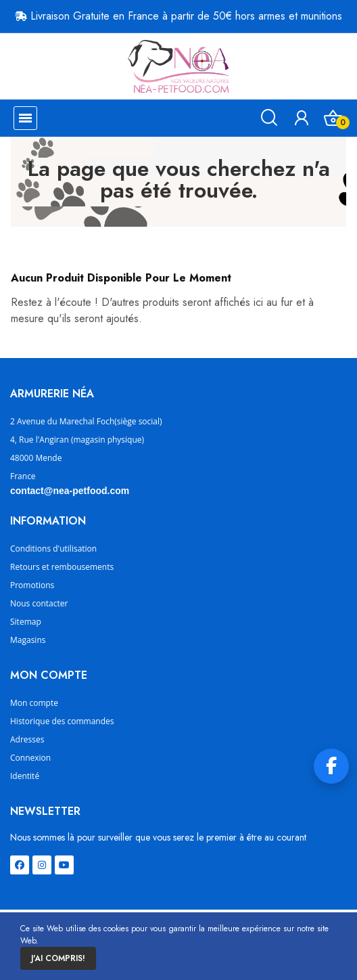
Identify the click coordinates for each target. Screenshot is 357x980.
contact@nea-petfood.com (70, 491)
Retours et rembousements (62, 567)
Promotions (32, 585)
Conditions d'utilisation (53, 549)
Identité (25, 776)
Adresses (27, 739)
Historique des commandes (62, 721)
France (23, 476)
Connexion (30, 758)
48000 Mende (36, 458)
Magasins (28, 640)
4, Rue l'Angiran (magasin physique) (77, 440)
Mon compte (34, 703)
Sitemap (26, 622)
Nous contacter (39, 603)
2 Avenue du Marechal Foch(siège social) (86, 421)
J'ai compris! (58, 958)
